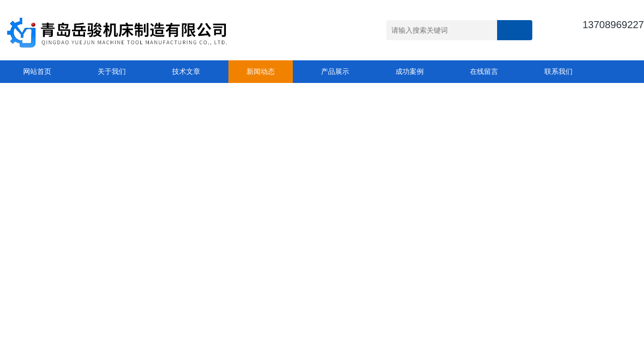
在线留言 (484, 71)
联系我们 (558, 71)
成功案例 (410, 71)
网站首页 (37, 71)
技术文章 (186, 71)
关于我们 (112, 71)
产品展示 (335, 71)
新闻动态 (261, 71)
